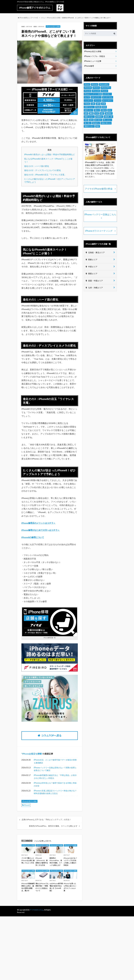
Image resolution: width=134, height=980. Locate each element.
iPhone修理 (89, 66)
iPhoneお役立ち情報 (32, 754)
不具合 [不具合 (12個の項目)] (87, 104)
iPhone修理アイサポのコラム (35, 8)
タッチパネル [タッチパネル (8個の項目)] (108, 97)
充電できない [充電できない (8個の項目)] (89, 107)
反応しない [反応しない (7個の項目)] (88, 110)
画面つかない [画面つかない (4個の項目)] (89, 117)
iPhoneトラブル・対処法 (95, 56)
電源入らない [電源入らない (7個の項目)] (89, 126)
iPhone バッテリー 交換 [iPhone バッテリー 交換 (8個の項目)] (93, 94)
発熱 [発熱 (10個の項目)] (86, 120)
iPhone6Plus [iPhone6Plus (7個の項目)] (104, 84)
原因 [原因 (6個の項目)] (104, 107)
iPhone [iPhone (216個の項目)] (87, 84)
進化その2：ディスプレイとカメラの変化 (42, 170)
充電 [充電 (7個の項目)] (103, 104)
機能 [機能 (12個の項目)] (91, 113)
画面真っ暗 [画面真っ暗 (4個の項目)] (108, 117)
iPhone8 (27, 805)
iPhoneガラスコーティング (99, 231)
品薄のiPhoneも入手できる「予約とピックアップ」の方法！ (46, 820)
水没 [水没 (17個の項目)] (97, 113)
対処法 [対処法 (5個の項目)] (104, 110)
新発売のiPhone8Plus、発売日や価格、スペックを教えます (53, 826)
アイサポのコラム (37, 910)
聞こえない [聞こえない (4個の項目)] (107, 120)
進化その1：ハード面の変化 (37, 166)
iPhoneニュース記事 (93, 61)
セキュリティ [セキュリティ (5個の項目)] (96, 97)
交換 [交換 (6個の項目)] (93, 104)
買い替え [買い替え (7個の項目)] (88, 123)
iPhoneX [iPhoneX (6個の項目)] (104, 91)
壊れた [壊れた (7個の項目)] (97, 110)
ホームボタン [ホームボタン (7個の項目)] (108, 101)
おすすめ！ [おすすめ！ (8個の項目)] (107, 94)
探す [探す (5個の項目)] (110, 110)
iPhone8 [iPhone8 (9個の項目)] (87, 91)
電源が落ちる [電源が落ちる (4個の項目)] (106, 123)
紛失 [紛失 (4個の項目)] (91, 120)
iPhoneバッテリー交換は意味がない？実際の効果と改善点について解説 (55, 769)
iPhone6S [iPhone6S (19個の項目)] (88, 88)
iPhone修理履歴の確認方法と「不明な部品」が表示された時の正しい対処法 (55, 777)
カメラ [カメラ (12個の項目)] (87, 97)
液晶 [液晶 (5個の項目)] (102, 113)
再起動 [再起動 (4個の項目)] (98, 107)
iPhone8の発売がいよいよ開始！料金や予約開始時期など (50, 154)
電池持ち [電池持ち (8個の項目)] (96, 123)
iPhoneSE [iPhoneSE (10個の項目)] (96, 91)
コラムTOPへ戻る (51, 735)
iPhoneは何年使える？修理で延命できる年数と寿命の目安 (55, 784)
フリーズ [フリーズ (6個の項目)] (98, 101)
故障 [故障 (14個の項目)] (86, 113)
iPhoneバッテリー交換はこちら (100, 214)
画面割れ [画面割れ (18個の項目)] (99, 117)
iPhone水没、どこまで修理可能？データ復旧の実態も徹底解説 (55, 761)
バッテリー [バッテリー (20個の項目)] (88, 101)
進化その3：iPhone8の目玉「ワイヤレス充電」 (45, 175)
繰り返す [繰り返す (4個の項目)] (98, 120)
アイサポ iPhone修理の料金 (99, 189)
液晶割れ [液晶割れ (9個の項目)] (109, 113)
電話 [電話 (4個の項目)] (98, 126)
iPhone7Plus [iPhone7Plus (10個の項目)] (106, 88)
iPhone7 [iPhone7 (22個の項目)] (96, 88)
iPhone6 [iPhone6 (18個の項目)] (95, 84)
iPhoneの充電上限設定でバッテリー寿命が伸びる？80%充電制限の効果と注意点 (55, 792)
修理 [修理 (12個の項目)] (98, 104)
